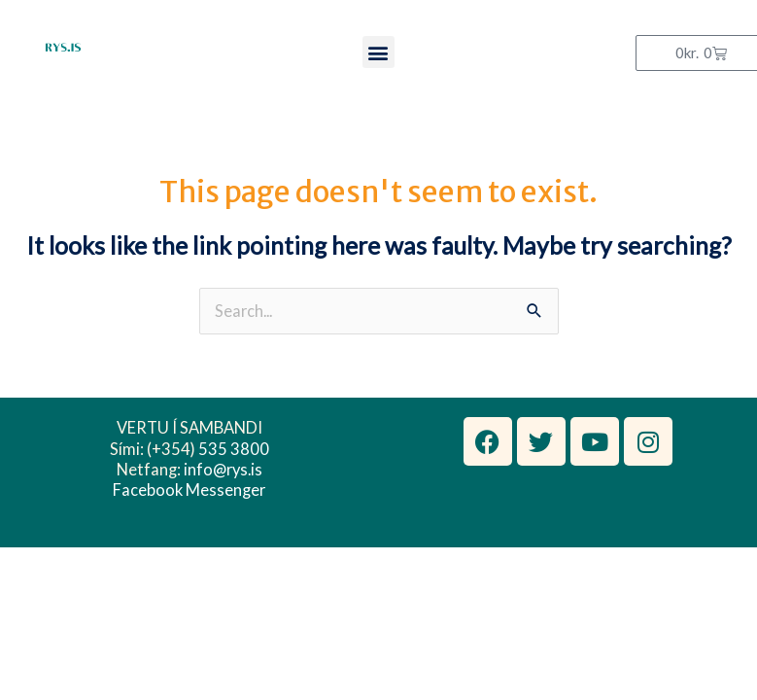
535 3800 (234, 449)
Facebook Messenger (189, 490)
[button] (378, 52)
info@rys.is (223, 469)
